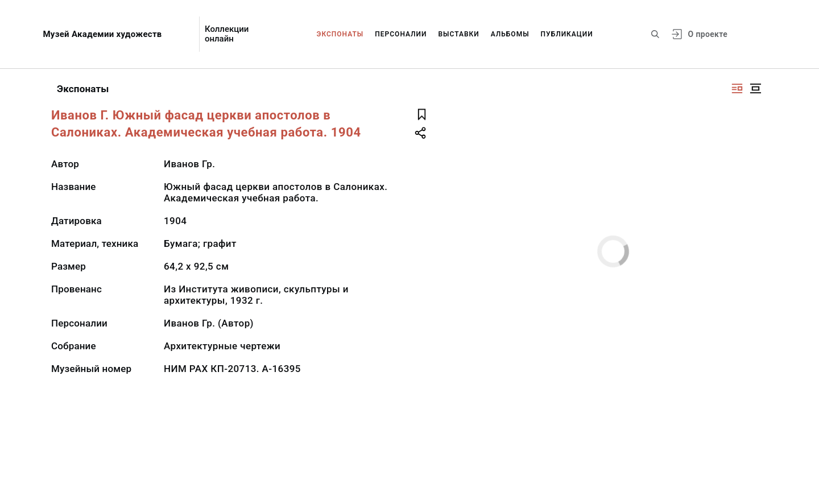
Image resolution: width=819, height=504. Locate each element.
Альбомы (510, 34)
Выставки (458, 34)
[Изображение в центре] (755, 88)
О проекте (708, 34)
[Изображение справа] (737, 88)
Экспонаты (340, 34)
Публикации (567, 34)
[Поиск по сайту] (655, 34)
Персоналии (401, 34)
